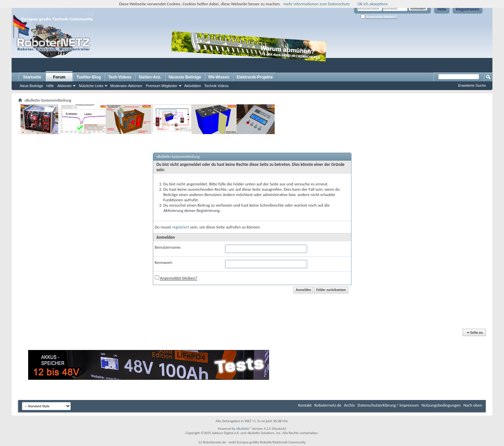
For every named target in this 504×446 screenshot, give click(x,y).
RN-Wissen (219, 77)
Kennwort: (164, 262)
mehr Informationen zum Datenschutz (317, 4)
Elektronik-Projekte (255, 77)
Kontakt (305, 405)
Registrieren (468, 9)
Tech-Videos (120, 77)
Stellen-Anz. (150, 77)
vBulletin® (244, 429)
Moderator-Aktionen (126, 86)
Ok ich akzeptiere (373, 4)
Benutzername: (168, 247)
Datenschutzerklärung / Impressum (388, 405)
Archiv (350, 405)
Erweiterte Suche (472, 85)
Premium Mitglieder (162, 86)
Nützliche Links (91, 86)
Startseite (32, 77)
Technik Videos (216, 86)
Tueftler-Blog (89, 77)
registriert (181, 227)
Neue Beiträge (31, 86)
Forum (59, 77)
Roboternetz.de (328, 405)
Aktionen (64, 86)
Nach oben (473, 405)
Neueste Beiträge (185, 77)
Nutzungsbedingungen (441, 405)
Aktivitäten (193, 86)
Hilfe (442, 9)
